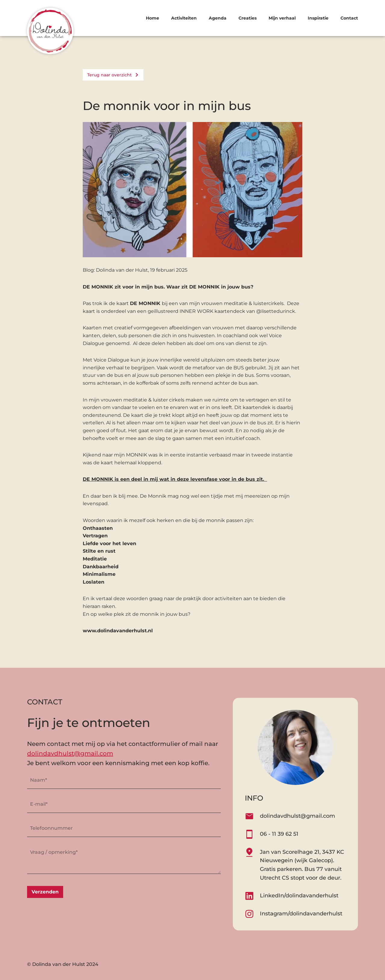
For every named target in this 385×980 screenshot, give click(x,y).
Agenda (218, 18)
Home (152, 18)
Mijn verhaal (282, 18)
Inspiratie (318, 18)
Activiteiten (184, 18)
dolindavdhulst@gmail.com (70, 753)
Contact (349, 18)
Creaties (248, 18)
